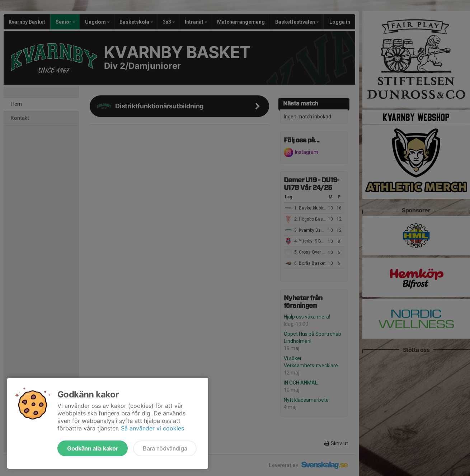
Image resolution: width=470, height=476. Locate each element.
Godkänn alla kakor (93, 448)
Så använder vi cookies (152, 428)
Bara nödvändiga (165, 448)
